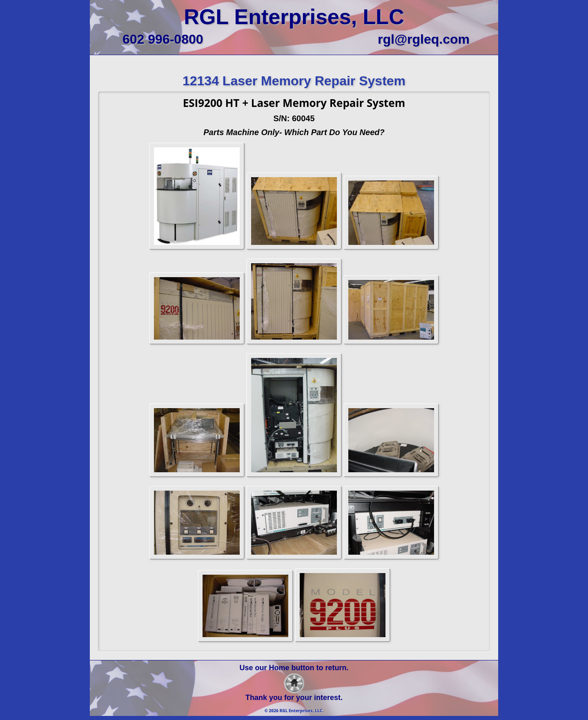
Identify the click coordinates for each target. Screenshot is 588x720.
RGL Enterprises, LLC (294, 17)
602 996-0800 (163, 39)
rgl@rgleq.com (424, 39)
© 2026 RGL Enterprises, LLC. (294, 711)
